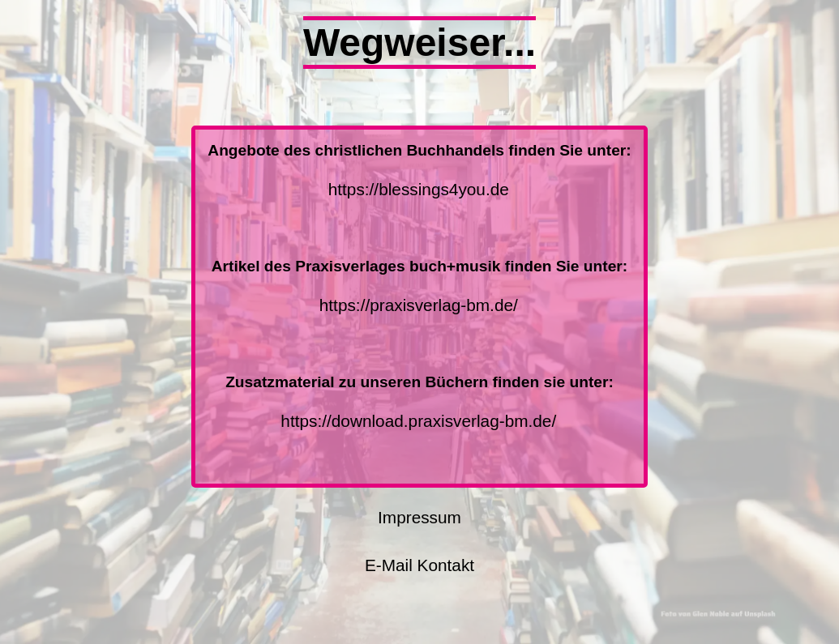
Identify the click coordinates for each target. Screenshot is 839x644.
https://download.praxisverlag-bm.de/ (418, 421)
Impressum (419, 517)
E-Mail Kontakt (419, 565)
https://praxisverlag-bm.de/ (419, 305)
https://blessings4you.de (419, 189)
